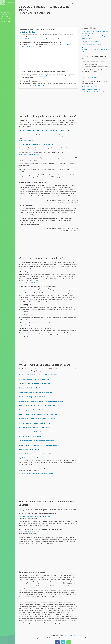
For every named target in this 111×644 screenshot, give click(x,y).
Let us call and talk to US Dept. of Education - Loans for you (45, 130)
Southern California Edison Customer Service (94, 92)
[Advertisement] (48, 59)
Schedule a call (55, 39)
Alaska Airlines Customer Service (91, 89)
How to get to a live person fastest (91, 41)
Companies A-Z (6, 19)
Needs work (72, 635)
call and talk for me (37, 323)
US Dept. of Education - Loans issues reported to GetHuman (36, 474)
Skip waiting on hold (43, 39)
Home (3, 10)
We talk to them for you (29, 39)
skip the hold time (40, 85)
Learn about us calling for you (27, 141)
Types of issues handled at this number (93, 47)
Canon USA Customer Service (90, 86)
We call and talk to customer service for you (94, 36)
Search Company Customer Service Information (6, 14)
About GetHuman (6, 22)
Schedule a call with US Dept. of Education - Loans (33, 283)
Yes (66, 635)
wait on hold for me (50, 323)
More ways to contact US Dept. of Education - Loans (94, 50)
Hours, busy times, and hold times (91, 44)
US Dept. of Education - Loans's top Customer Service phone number (95, 32)
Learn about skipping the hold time (29, 155)
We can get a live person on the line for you (38, 144)
